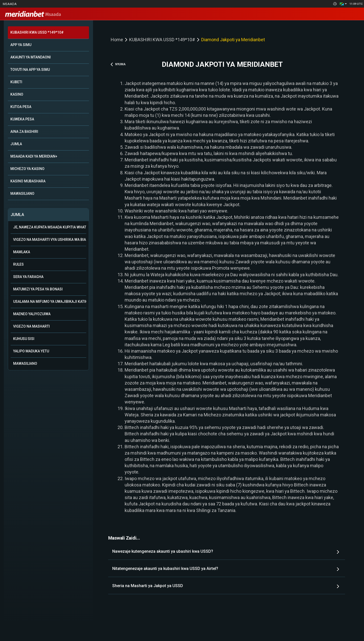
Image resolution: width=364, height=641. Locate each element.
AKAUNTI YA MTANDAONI (31, 57)
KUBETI (16, 82)
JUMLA (16, 144)
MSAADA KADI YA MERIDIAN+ (34, 156)
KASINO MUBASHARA (28, 181)
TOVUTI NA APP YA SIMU (30, 70)
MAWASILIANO (22, 194)
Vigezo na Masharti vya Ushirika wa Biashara (50, 240)
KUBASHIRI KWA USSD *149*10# (37, 32)
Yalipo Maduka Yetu (31, 351)
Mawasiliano (25, 364)
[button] (343, 4)
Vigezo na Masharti (31, 326)
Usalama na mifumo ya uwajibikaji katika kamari (50, 302)
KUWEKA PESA (22, 119)
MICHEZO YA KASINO (27, 169)
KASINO (17, 94)
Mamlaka (22, 252)
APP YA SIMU (21, 45)
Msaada (10, 4)
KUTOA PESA (21, 107)
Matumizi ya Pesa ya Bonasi (38, 289)
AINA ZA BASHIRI (24, 132)
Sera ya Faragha (28, 277)
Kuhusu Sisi (24, 339)
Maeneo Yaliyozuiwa (32, 314)
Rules (18, 264)
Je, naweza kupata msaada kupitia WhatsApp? (50, 227)
